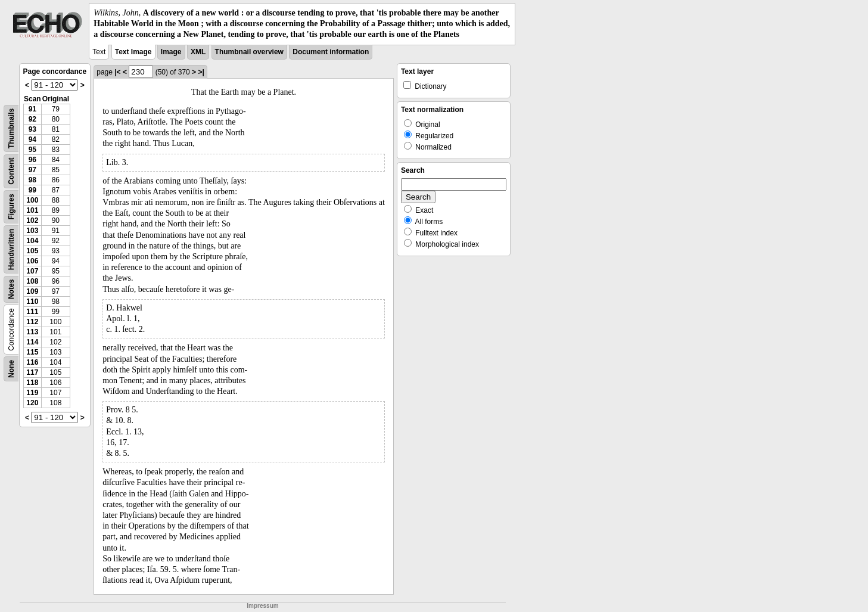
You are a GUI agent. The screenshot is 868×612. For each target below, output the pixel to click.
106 (32, 261)
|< (117, 72)
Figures (11, 206)
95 (32, 150)
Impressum (262, 606)
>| (201, 72)
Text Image (133, 52)
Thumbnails (11, 128)
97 (32, 170)
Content (11, 171)
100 (32, 200)
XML (198, 52)
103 (32, 231)
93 (32, 129)
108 (32, 281)
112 (32, 322)
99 (32, 190)
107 (32, 271)
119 (32, 393)
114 (32, 342)
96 (32, 160)
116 (32, 362)
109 (32, 291)
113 (32, 332)
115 (32, 352)
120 (32, 403)
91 (32, 109)
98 (32, 180)
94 (32, 139)
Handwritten (11, 249)
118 (32, 383)
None (11, 369)
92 (32, 119)
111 (32, 312)
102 (32, 220)
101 (32, 210)
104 (32, 241)
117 (32, 372)
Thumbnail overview (249, 52)
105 (32, 251)
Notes (11, 289)
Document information (331, 52)
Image (171, 52)
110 (32, 302)
